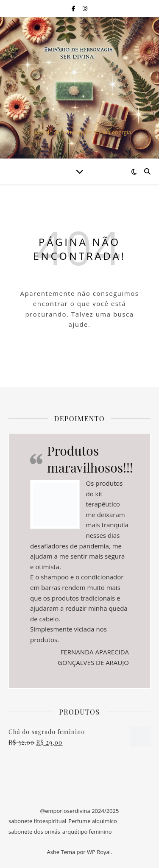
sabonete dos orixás (34, 832)
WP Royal (99, 852)
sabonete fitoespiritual (37, 821)
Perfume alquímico (93, 821)
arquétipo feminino (87, 832)
